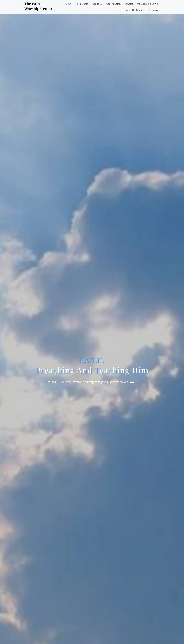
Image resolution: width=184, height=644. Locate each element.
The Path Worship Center (38, 6)
